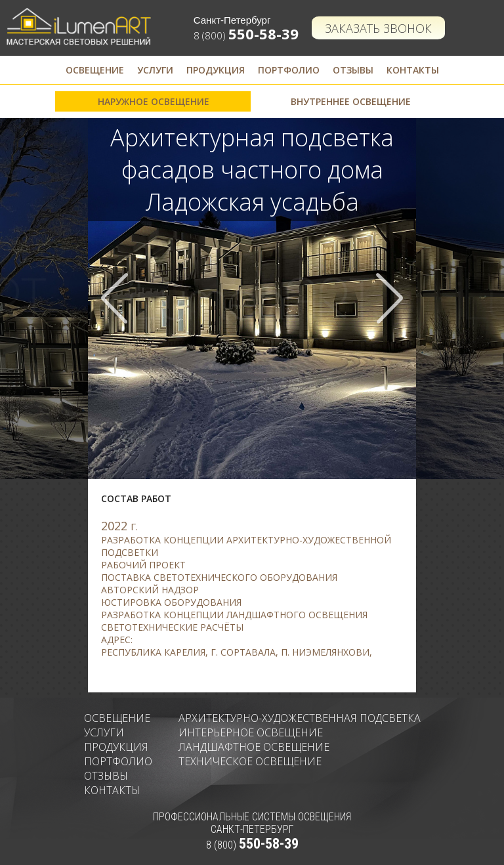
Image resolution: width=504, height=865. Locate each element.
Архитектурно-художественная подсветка (300, 718)
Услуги (155, 70)
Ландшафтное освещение (254, 747)
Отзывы (353, 70)
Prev (115, 298)
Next (389, 298)
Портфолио (289, 70)
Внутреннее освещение (351, 101)
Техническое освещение (250, 761)
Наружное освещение (154, 101)
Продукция (216, 70)
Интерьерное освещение (251, 732)
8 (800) (246, 35)
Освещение (95, 70)
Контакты (413, 70)
